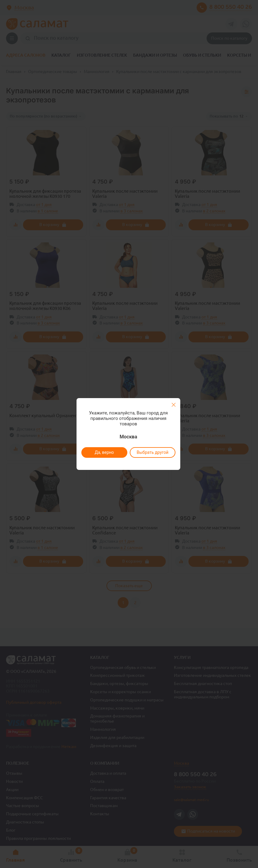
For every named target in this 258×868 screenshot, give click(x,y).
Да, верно (104, 452)
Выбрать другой (153, 452)
